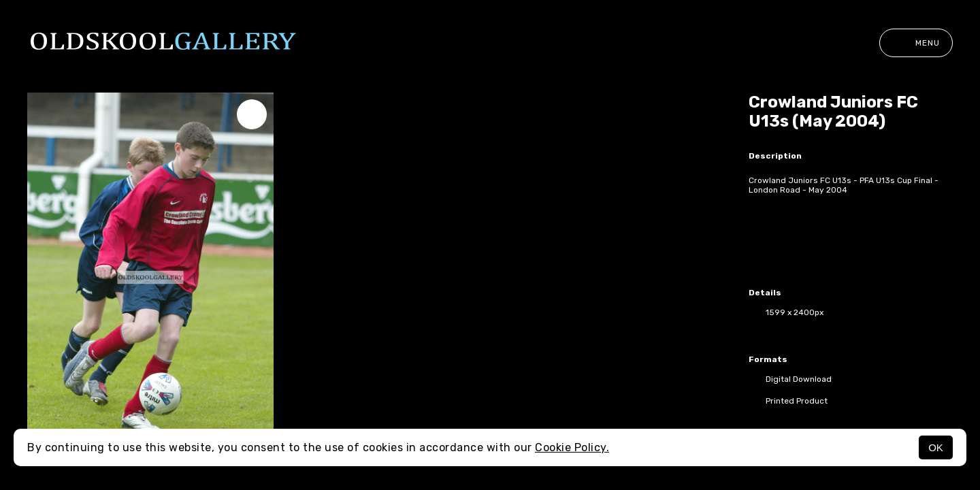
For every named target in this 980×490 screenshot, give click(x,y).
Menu (916, 43)
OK (936, 447)
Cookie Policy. (572, 447)
